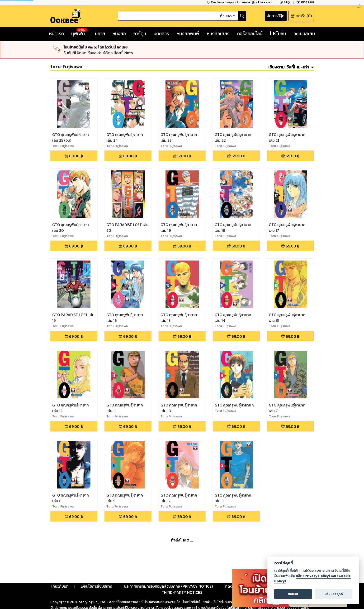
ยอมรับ (293, 594)
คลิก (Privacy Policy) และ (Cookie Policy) (312, 578)
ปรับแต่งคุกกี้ (334, 594)
